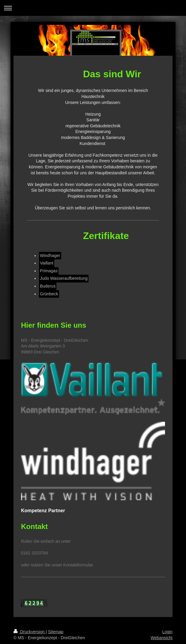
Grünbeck (49, 294)
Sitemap (56, 632)
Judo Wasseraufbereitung (64, 278)
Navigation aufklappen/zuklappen (93, 8)
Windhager (50, 256)
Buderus (48, 286)
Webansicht (162, 638)
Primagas (49, 271)
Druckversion (30, 632)
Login (167, 632)
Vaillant (47, 263)
